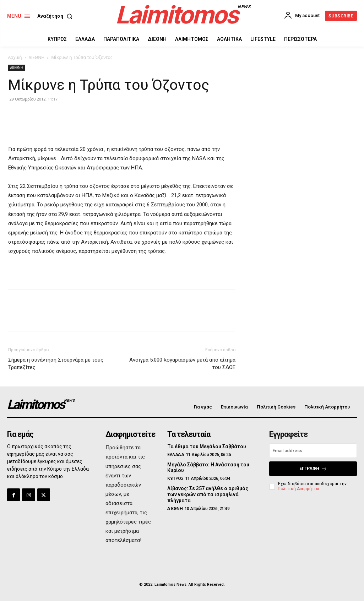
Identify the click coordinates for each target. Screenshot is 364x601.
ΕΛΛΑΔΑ (176, 455)
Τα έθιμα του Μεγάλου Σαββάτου (207, 446)
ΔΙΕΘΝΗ (37, 57)
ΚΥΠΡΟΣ (175, 478)
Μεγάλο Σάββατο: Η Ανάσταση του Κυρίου (208, 468)
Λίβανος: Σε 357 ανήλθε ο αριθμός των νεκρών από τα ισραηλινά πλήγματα (208, 494)
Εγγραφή (313, 469)
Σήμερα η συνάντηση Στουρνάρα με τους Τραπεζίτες (56, 364)
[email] (313, 451)
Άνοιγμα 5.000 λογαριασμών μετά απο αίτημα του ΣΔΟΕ (182, 364)
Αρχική (15, 57)
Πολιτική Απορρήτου (298, 489)
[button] (56, 16)
